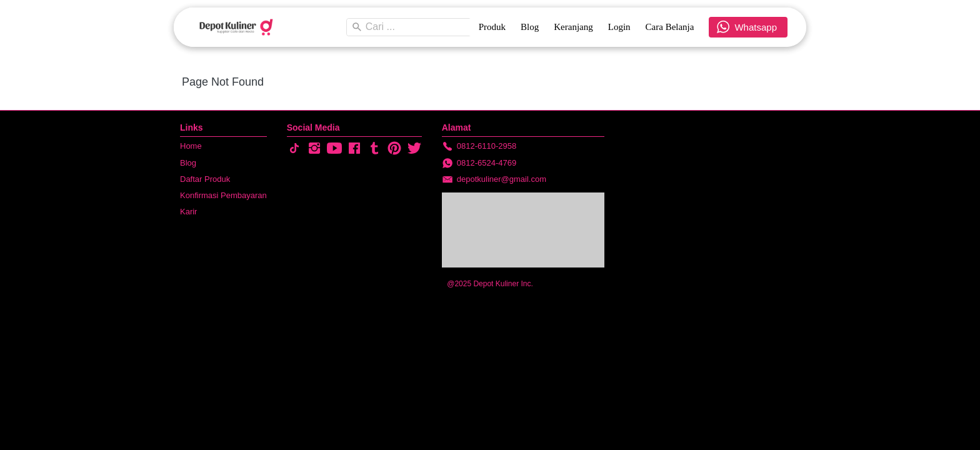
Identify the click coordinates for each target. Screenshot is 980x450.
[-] (294, 149)
